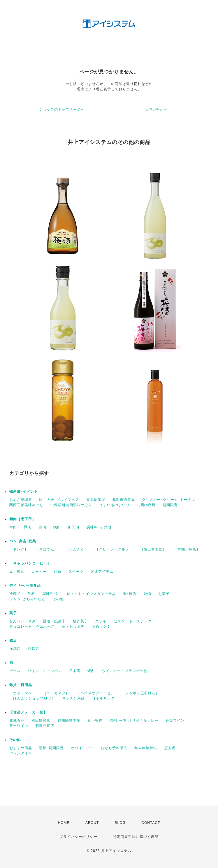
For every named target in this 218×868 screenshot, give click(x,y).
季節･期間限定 (51, 748)
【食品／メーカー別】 (28, 712)
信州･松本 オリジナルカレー (134, 721)
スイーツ (76, 572)
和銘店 (33, 649)
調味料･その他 (99, 527)
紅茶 (58, 572)
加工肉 (74, 527)
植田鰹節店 (41, 721)
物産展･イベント (24, 492)
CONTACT (151, 823)
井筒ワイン (175, 721)
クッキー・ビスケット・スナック (123, 621)
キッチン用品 (73, 698)
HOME (64, 823)
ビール (15, 671)
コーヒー (39, 572)
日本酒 (75, 671)
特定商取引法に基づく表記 (136, 837)
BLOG (120, 823)
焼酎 (91, 671)
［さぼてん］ (47, 549)
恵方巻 (170, 748)
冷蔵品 (15, 594)
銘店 (13, 640)
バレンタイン (21, 753)
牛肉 (13, 527)
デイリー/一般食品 (25, 586)
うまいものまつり (115, 505)
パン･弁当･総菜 (23, 541)
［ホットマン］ (23, 693)
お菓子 (164, 594)
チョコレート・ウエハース (32, 626)
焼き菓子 (80, 621)
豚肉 (28, 527)
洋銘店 (15, 649)
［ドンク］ (19, 549)
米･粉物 (130, 594)
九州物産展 (146, 505)
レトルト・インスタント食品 (91, 594)
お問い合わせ (156, 110)
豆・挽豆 (17, 572)
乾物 (147, 594)
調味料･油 (51, 594)
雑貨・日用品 (21, 685)
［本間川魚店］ (187, 549)
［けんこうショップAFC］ (32, 698)
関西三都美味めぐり (26, 505)
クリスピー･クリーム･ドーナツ (169, 500)
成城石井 (17, 721)
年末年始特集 (146, 748)
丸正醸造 (95, 721)
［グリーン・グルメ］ (114, 549)
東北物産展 (96, 500)
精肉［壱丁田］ (23, 519)
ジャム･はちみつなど (27, 599)
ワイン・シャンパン (45, 671)
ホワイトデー (82, 748)
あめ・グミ (101, 626)
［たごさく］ (77, 549)
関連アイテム (102, 572)
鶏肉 (43, 527)
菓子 (13, 613)
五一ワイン (19, 726)
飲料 (31, 594)
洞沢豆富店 (45, 726)
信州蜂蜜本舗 (69, 721)
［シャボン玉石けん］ (140, 693)
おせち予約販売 (114, 748)
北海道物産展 (124, 500)
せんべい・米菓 (23, 621)
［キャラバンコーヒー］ (30, 563)
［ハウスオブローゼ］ (96, 693)
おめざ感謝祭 (21, 500)
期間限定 (170, 505)
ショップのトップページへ (62, 110)
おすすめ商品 (21, 748)
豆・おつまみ (73, 626)
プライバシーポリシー (78, 837)
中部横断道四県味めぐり (71, 505)
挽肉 (57, 527)
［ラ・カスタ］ (56, 693)
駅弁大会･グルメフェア (59, 500)
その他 (58, 599)
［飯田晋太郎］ (153, 549)
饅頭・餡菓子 (54, 621)
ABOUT (92, 823)
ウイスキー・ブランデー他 (125, 671)
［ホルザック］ (105, 698)
